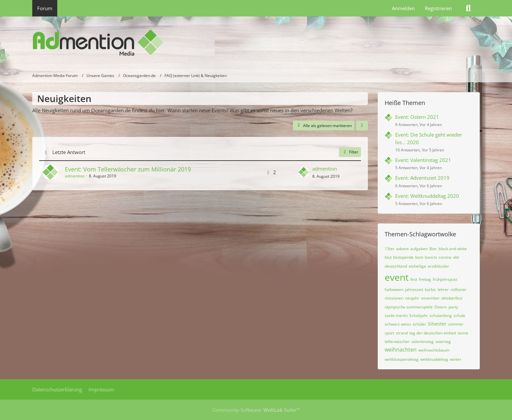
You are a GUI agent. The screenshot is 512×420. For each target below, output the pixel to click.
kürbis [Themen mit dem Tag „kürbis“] (430, 289)
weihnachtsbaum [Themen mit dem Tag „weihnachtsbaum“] (434, 350)
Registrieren (438, 8)
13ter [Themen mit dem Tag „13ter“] (390, 249)
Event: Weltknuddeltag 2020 (427, 196)
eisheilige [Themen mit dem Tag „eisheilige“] (417, 266)
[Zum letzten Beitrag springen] (304, 172)
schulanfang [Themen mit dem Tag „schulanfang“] (441, 315)
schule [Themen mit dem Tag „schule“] (459, 315)
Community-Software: (256, 410)
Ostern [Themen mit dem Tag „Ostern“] (441, 307)
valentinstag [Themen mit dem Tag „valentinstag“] (422, 341)
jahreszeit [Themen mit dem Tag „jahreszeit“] (414, 289)
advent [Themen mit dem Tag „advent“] (402, 249)
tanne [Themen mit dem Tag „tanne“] (463, 333)
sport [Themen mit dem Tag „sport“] (389, 333)
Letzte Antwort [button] (69, 152)
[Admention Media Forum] (256, 43)
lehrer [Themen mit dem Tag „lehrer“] (443, 289)
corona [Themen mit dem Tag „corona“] (445, 257)
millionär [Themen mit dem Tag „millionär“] (459, 289)
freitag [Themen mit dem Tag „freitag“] (425, 279)
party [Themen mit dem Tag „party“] (453, 307)
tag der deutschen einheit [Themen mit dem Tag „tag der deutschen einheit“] (433, 333)
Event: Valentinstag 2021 (423, 160)
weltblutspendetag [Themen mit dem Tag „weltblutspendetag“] (402, 359)
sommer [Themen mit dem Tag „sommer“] (456, 324)
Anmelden (403, 8)
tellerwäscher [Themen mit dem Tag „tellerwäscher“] (397, 341)
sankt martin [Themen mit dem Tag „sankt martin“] (396, 315)
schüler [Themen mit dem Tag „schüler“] (419, 324)
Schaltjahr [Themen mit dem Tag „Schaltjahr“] (419, 315)
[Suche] (468, 8)
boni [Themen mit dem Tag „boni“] (419, 257)
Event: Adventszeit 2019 (422, 178)
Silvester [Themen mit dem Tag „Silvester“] (437, 324)
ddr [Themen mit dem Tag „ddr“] (456, 257)
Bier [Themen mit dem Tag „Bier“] (433, 249)
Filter (350, 152)
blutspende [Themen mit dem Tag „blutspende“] (403, 257)
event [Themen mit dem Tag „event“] (397, 277)
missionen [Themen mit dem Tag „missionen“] (394, 298)
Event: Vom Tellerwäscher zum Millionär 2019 (128, 169)
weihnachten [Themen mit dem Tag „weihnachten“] (401, 350)
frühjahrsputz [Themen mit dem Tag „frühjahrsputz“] (445, 279)
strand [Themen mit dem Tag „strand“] (402, 333)
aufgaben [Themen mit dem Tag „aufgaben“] (419, 249)
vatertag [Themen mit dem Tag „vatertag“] (443, 341)
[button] (362, 126)
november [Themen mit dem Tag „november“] (430, 298)
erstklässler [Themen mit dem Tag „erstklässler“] (438, 266)
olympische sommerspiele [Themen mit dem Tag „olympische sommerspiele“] (409, 307)
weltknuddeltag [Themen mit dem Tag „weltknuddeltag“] (434, 359)
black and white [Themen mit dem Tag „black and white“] (453, 249)
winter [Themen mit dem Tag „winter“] (456, 359)
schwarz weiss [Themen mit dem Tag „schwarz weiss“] (398, 324)
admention (75, 176)
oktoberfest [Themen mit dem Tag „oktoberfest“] (452, 298)
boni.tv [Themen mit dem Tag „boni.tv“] (431, 257)
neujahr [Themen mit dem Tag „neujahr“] (412, 298)
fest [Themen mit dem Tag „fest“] (414, 279)
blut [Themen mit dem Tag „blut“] (388, 257)
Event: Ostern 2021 (417, 117)
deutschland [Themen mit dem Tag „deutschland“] (396, 266)
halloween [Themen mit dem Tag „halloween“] (394, 289)
